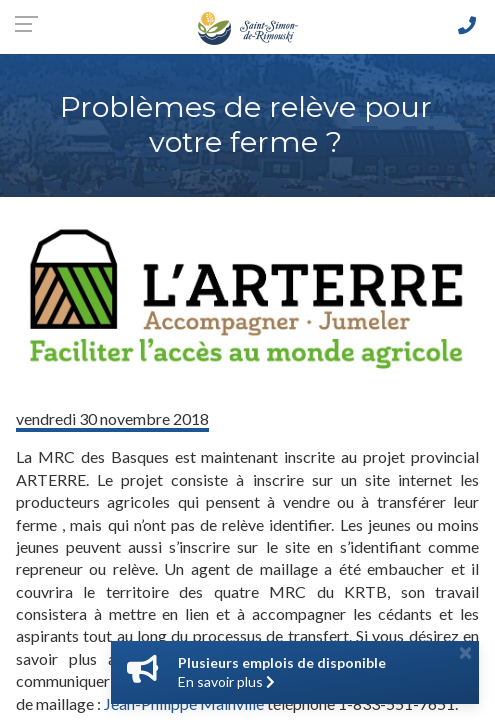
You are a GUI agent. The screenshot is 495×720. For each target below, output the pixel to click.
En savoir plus (226, 681)
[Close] (465, 652)
